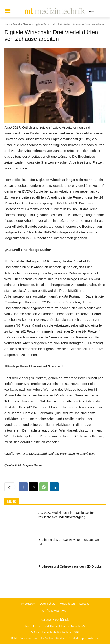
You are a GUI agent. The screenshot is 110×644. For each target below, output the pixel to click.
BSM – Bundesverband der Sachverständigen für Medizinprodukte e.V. (55, 638)
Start (7, 24)
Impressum (28, 604)
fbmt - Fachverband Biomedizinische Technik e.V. (55, 626)
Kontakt (84, 604)
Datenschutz (48, 604)
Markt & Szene (22, 24)
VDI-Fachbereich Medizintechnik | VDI (55, 632)
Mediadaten (67, 604)
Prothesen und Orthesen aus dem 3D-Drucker (70, 566)
